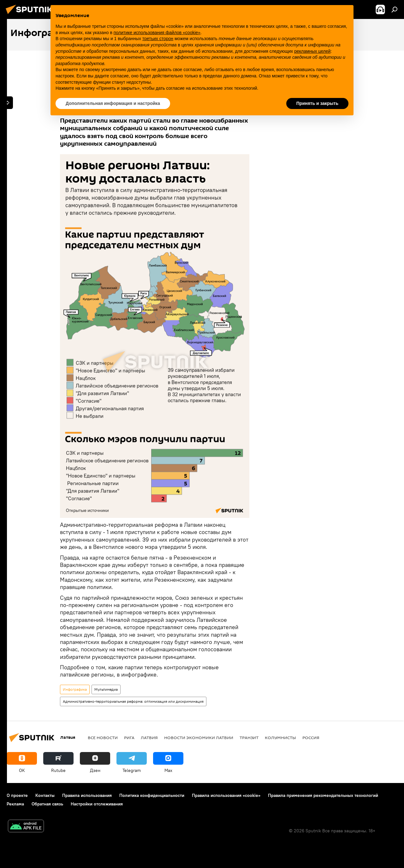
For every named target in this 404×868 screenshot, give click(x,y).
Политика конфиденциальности (152, 795)
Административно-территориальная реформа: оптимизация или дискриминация (133, 701)
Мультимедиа (106, 689)
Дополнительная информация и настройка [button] (113, 103)
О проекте (17, 795)
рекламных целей (312, 51)
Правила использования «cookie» (226, 795)
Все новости (103, 737)
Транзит (249, 737)
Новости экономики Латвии (199, 737)
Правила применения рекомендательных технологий (323, 795)
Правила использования (87, 795)
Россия (311, 737)
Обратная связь (47, 804)
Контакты (45, 795)
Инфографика (75, 689)
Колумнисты (280, 737)
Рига (129, 737)
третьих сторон (158, 39)
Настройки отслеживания (97, 804)
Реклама (15, 804)
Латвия (149, 737)
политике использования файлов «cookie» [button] (157, 33)
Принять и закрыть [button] (317, 103)
